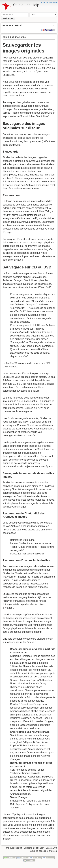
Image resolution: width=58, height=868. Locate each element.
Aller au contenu (49, 3)
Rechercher (8, 18)
